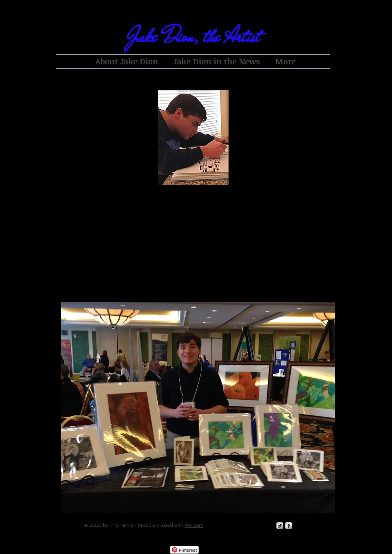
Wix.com (194, 525)
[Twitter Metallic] (280, 526)
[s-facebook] (289, 526)
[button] (198, 407)
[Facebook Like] (231, 550)
